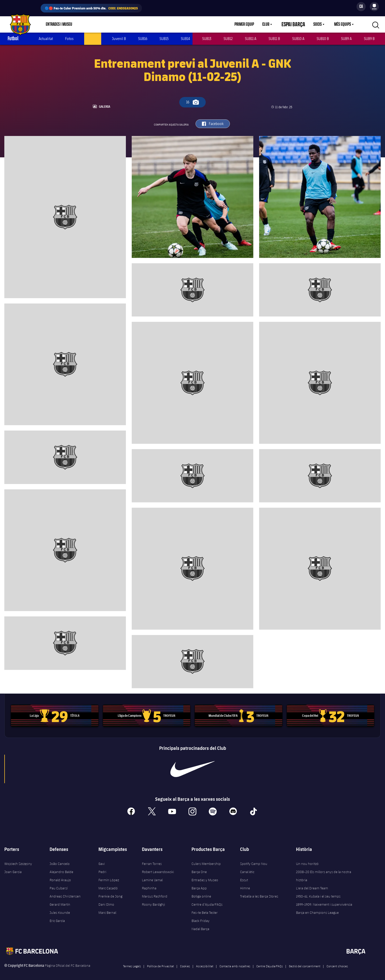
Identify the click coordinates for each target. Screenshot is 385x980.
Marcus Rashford (155, 892)
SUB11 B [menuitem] (274, 39)
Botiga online (201, 892)
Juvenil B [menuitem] (119, 39)
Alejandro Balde (61, 867)
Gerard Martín (60, 900)
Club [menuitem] (272, 24)
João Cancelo (60, 859)
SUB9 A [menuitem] (346, 39)
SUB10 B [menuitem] (323, 39)
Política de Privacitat (160, 962)
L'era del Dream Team (312, 884)
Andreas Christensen (65, 892)
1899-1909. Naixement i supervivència (324, 900)
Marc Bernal (107, 908)
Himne (245, 884)
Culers (110, 24)
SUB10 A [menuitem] (298, 39)
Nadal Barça (200, 924)
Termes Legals (132, 962)
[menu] (374, 7)
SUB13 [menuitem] (207, 39)
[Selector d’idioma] (361, 7)
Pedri (102, 867)
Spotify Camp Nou (254, 859)
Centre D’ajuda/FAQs (270, 962)
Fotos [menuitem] (69, 39)
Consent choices (337, 962)
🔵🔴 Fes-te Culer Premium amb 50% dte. (91, 8)
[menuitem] (374, 6)
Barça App (199, 884)
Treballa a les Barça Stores (259, 892)
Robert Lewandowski (158, 867)
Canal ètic (247, 867)
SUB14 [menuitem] (185, 39)
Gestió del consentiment (305, 962)
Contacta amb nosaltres (235, 962)
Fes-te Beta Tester (205, 908)
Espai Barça (296, 24)
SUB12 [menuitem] (228, 39)
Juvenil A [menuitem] (93, 39)
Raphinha (149, 884)
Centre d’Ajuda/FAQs (207, 900)
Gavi (102, 859)
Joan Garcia (13, 867)
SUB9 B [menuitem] (369, 39)
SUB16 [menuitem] (143, 39)
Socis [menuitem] (317, 24)
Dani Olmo (106, 900)
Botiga (90, 24)
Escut (244, 876)
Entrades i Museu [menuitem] (59, 24)
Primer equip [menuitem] (250, 24)
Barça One (199, 867)
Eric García (57, 916)
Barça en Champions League (317, 908)
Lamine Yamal (152, 876)
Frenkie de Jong (110, 892)
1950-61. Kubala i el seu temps (318, 892)
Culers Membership (206, 859)
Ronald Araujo (60, 876)
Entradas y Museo (205, 876)
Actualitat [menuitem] (46, 39)
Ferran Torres (152, 859)
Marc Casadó (108, 884)
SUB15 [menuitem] (164, 39)
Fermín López (109, 876)
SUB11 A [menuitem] (251, 39)
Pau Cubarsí (59, 884)
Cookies (185, 962)
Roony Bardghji (153, 900)
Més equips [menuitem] (343, 24)
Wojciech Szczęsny (18, 859)
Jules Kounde (60, 908)
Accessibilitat (205, 962)
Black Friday (201, 916)
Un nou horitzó (307, 859)
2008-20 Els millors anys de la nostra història (324, 872)
